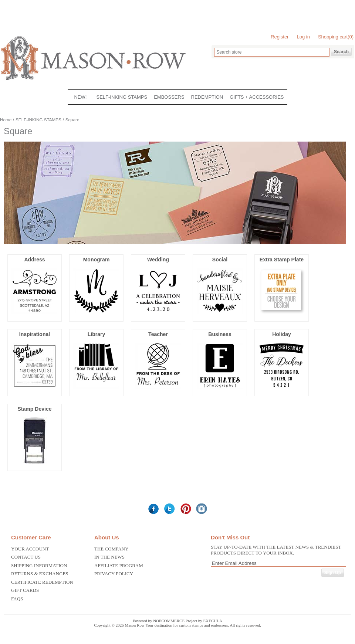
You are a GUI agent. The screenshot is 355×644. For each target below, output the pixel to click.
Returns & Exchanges (40, 574)
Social (220, 260)
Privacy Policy (114, 574)
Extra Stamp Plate (282, 260)
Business (220, 334)
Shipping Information (39, 565)
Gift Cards (25, 590)
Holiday (282, 334)
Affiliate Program (119, 565)
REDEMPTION (207, 97)
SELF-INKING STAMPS (122, 97)
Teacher (158, 334)
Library (97, 334)
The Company (111, 549)
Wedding (158, 260)
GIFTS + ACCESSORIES (257, 97)
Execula (213, 621)
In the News (109, 557)
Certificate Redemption (42, 582)
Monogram (97, 260)
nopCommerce (169, 621)
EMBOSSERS (169, 97)
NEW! (80, 97)
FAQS (17, 599)
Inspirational (35, 334)
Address (34, 260)
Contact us (26, 557)
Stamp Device (34, 409)
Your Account (30, 549)
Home (6, 120)
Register (280, 37)
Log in (303, 37)
